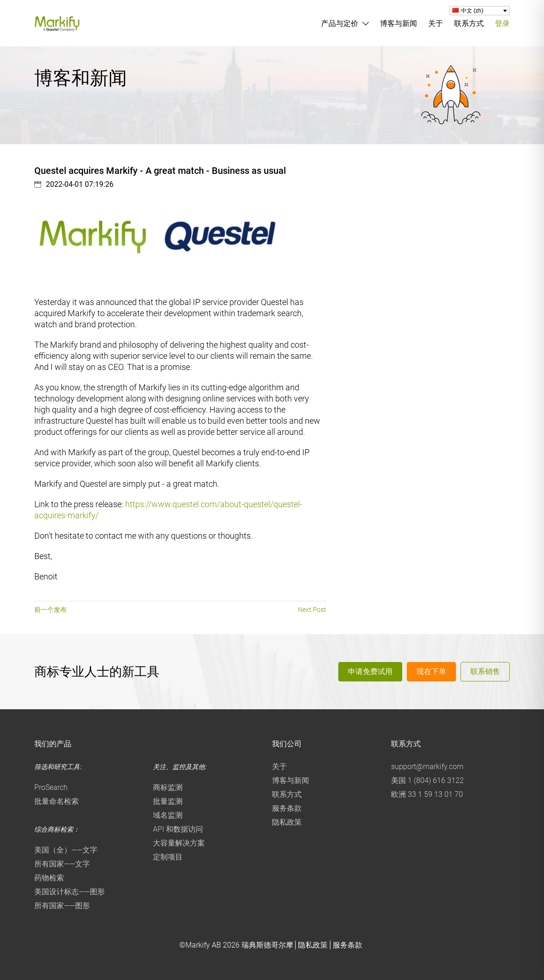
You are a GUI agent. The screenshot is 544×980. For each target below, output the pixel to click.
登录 (502, 23)
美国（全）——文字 (66, 850)
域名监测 (168, 815)
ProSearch (51, 787)
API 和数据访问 (178, 829)
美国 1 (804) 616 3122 (427, 780)
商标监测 (168, 787)
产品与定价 (340, 23)
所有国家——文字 (62, 864)
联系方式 (469, 23)
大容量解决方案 (179, 843)
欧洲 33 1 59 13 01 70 (427, 794)
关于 (436, 23)
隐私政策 (287, 822)
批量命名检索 (57, 801)
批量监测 (168, 801)
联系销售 (485, 671)
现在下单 (431, 671)
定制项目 (168, 857)
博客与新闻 (399, 23)
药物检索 (49, 878)
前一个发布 (51, 610)
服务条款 (287, 808)
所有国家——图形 (62, 906)
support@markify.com (427, 767)
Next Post (312, 610)
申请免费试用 (370, 671)
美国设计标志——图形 (70, 892)
